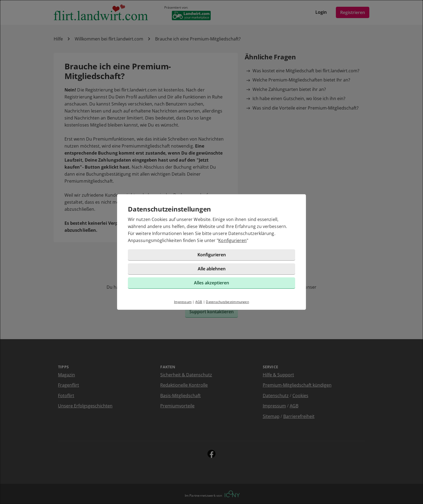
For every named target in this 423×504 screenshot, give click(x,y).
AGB (199, 302)
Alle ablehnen (212, 269)
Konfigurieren (232, 240)
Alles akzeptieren (211, 283)
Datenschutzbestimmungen (227, 302)
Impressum (183, 302)
